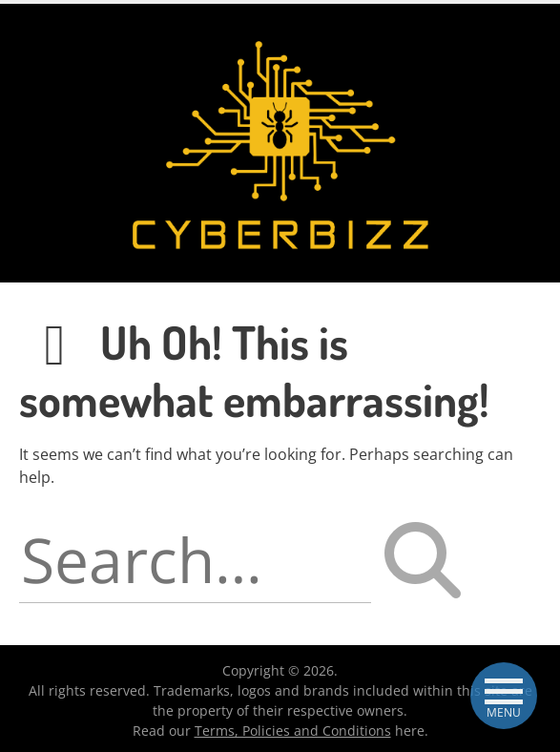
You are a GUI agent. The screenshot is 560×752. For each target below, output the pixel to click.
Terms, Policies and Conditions (293, 731)
